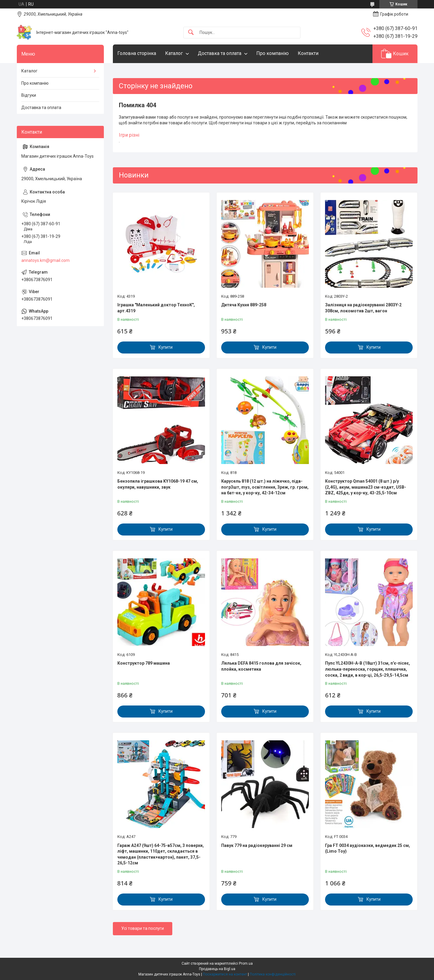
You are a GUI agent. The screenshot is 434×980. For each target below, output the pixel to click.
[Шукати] (191, 33)
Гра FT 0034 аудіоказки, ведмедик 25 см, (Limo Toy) (368, 848)
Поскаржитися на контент (225, 974)
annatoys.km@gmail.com (45, 260)
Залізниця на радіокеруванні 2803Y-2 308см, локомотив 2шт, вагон (363, 308)
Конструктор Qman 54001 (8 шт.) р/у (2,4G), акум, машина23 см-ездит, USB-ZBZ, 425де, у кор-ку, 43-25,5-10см (366, 487)
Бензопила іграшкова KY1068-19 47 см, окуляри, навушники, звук (158, 484)
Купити (166, 347)
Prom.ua (246, 963)
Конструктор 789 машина (144, 663)
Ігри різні (129, 135)
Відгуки (29, 95)
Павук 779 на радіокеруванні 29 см (257, 845)
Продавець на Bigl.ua (217, 969)
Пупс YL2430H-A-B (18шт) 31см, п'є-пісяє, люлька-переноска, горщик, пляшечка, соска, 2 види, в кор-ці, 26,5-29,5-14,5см (368, 669)
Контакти (308, 53)
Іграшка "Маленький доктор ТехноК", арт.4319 (156, 308)
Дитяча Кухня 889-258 (244, 305)
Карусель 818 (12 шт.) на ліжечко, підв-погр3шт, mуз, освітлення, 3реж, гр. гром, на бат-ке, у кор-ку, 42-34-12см (265, 487)
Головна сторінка (137, 53)
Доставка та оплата (220, 53)
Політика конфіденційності (273, 974)
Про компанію (273, 53)
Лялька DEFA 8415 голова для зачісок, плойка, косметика (261, 666)
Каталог (174, 53)
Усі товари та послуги (143, 928)
